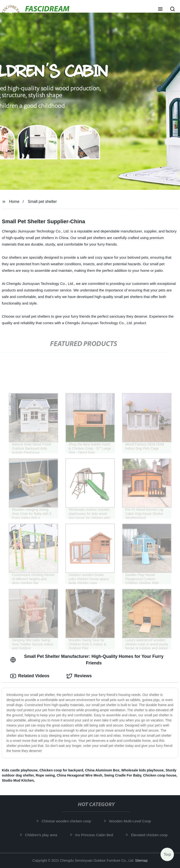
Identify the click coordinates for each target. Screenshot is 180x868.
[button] (160, 9)
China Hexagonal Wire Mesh (79, 775)
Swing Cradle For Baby (123, 775)
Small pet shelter (42, 202)
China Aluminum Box (102, 770)
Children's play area (43, 835)
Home (14, 202)
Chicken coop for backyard (61, 770)
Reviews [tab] (79, 676)
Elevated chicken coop (152, 835)
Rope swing (45, 775)
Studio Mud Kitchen (18, 780)
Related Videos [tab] (30, 676)
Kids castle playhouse (20, 770)
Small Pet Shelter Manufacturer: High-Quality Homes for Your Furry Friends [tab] (87, 660)
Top (167, 855)
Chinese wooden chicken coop (68, 821)
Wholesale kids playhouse (143, 770)
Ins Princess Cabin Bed (96, 835)
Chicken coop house (160, 775)
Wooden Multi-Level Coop (132, 821)
